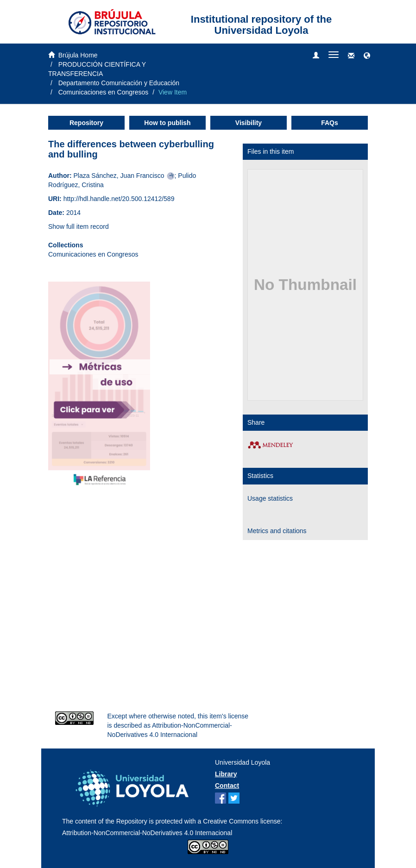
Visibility (249, 123)
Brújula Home (78, 55)
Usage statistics (270, 498)
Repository (86, 123)
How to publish (167, 123)
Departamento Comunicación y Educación (119, 83)
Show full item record (79, 226)
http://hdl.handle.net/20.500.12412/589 (119, 199)
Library (226, 774)
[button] (367, 56)
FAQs (330, 123)
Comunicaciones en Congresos (104, 92)
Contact (227, 786)
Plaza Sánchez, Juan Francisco (119, 176)
